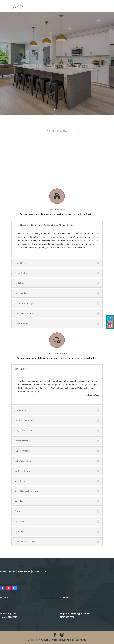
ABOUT (12, 571)
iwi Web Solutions (50, 640)
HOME (3, 571)
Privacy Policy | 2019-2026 (73, 640)
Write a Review (57, 131)
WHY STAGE (24, 571)
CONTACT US (39, 571)
